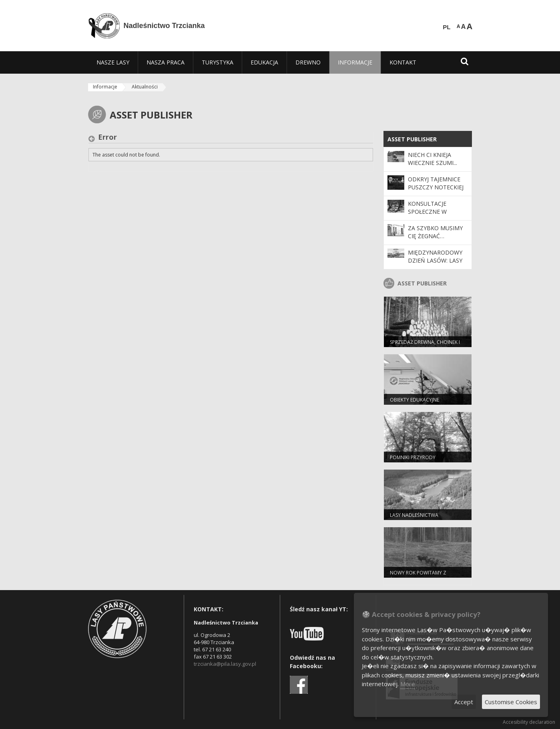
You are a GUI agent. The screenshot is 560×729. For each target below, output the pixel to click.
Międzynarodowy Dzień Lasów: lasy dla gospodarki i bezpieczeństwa (435, 265)
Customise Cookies (511, 702)
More (408, 684)
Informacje (105, 87)
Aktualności (145, 87)
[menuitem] (113, 62)
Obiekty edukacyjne (414, 400)
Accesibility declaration (529, 722)
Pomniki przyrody (413, 457)
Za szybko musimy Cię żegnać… (435, 232)
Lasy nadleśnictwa (414, 515)
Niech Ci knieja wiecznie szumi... (433, 159)
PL (447, 27)
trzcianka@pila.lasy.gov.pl (225, 664)
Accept (464, 702)
